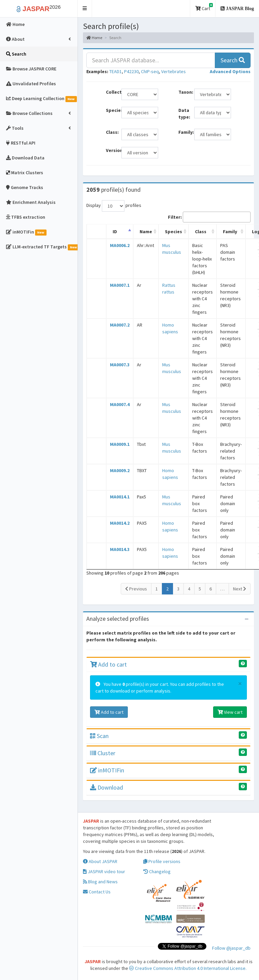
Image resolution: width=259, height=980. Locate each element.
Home (94, 38)
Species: (111, 110)
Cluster (103, 753)
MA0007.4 (120, 404)
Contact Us (97, 892)
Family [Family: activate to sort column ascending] (230, 232)
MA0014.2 (120, 523)
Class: (111, 132)
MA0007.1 (120, 285)
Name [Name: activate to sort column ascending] (146, 232)
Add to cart (108, 664)
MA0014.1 (120, 497)
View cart (230, 712)
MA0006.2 (120, 245)
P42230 (131, 71)
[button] (85, 9)
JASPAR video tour (104, 871)
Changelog (157, 871)
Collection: (111, 92)
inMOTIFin (107, 770)
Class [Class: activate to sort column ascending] (201, 232)
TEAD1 (116, 71)
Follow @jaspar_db (231, 948)
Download (107, 787)
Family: (184, 132)
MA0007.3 (120, 365)
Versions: (111, 150)
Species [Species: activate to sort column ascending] (174, 232)
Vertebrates (174, 71)
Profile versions (162, 861)
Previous (136, 589)
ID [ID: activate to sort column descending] (115, 232)
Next (240, 589)
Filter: (209, 217)
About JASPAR (100, 861)
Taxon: (184, 92)
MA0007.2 (120, 325)
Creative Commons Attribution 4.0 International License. (188, 968)
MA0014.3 (120, 549)
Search (233, 60)
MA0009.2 (120, 470)
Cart (204, 7)
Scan (99, 736)
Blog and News (100, 882)
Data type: (184, 114)
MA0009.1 (120, 444)
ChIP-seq (150, 71)
